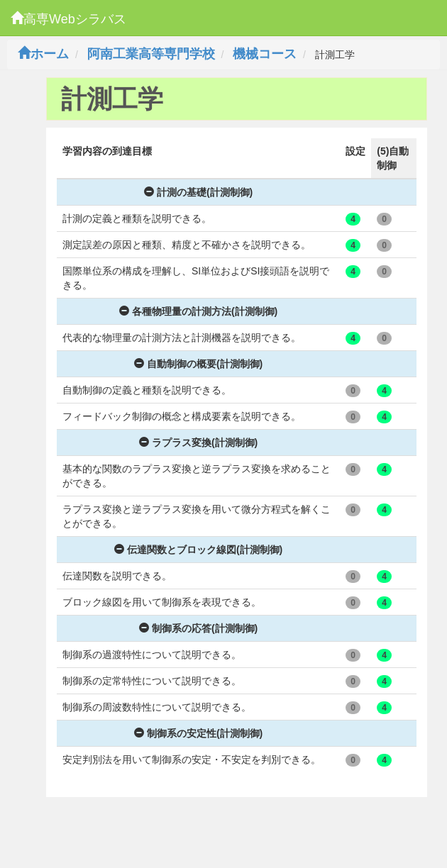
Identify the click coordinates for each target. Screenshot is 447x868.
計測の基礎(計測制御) (198, 192)
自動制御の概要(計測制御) (198, 364)
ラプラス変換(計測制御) (198, 443)
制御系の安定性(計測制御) (198, 733)
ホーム (43, 54)
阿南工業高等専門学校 (151, 54)
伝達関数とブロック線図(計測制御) (198, 550)
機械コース (265, 54)
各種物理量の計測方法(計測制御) (198, 311)
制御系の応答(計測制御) (198, 628)
